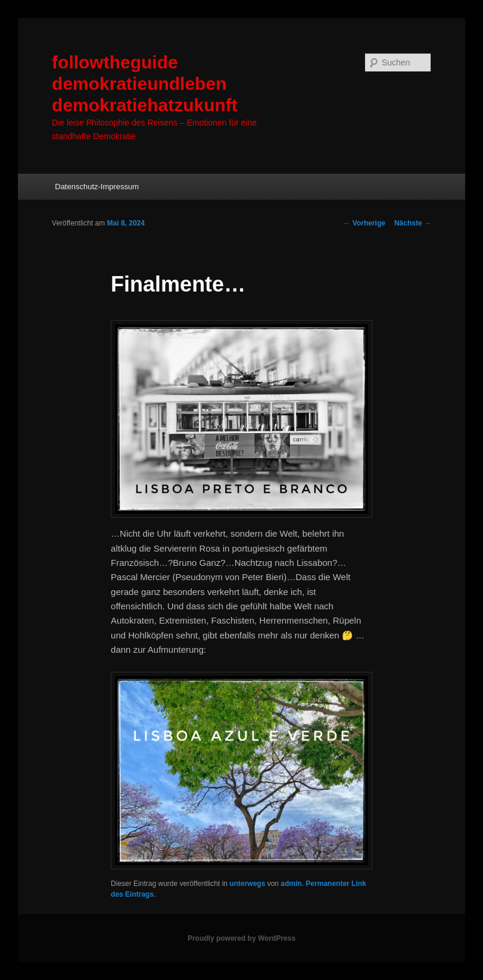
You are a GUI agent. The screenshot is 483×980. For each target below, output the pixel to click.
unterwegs (247, 884)
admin (291, 884)
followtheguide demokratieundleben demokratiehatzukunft (145, 84)
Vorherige (364, 223)
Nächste (413, 223)
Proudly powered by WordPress (241, 938)
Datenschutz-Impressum (97, 187)
